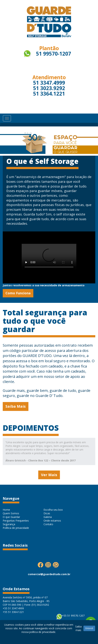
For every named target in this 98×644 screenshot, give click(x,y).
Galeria (48, 517)
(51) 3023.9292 (40, 605)
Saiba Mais (16, 406)
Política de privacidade (16, 528)
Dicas (47, 513)
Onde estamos (52, 521)
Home (6, 510)
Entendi (89, 628)
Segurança (9, 524)
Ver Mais (49, 475)
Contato (48, 524)
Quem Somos (11, 513)
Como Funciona (18, 293)
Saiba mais (78, 628)
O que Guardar (11, 517)
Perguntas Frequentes (16, 521)
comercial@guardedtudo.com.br (49, 574)
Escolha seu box (53, 510)
